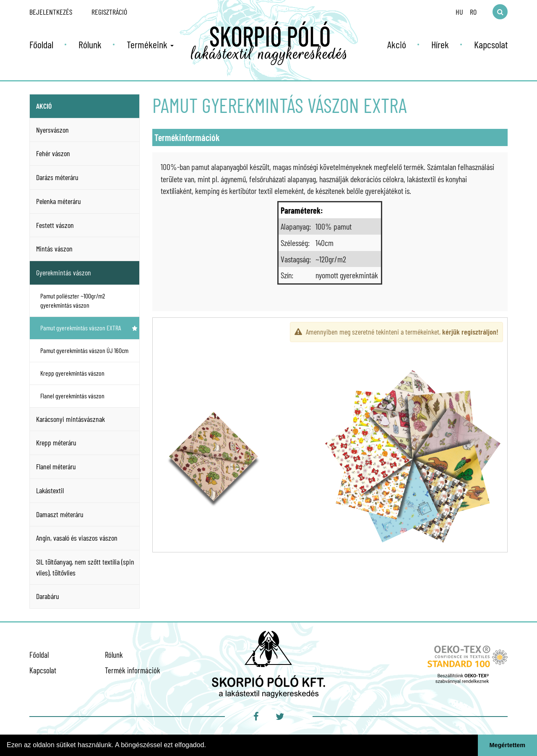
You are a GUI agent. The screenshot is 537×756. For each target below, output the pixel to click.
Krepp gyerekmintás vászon (89, 373)
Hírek (440, 44)
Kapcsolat (491, 44)
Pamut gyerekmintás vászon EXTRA (89, 328)
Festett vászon (55, 225)
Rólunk (90, 44)
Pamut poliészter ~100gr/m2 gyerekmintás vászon (89, 301)
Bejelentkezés (51, 12)
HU (459, 12)
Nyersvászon (52, 130)
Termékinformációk (187, 137)
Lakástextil (50, 490)
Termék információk (133, 670)
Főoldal (41, 44)
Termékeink (150, 44)
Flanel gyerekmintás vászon (89, 396)
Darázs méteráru (57, 177)
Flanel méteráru (56, 466)
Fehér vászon (53, 153)
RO (473, 12)
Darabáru (48, 596)
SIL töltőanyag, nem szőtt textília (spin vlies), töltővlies (85, 567)
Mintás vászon (54, 249)
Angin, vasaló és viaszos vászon (77, 538)
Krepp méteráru (56, 442)
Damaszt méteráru (60, 514)
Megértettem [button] (508, 745)
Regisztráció (109, 12)
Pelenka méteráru (59, 201)
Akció (397, 44)
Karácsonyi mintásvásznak (70, 419)
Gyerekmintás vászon (64, 272)
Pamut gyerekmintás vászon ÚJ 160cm (84, 350)
